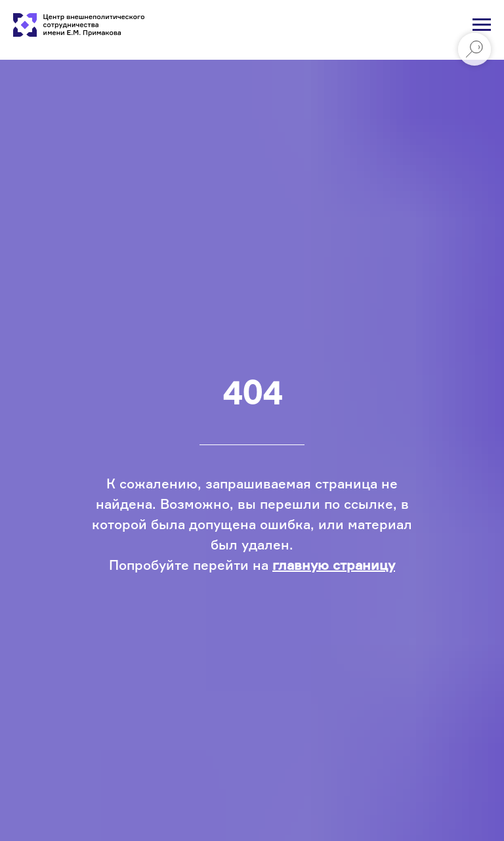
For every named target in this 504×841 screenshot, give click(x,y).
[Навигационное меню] (482, 25)
